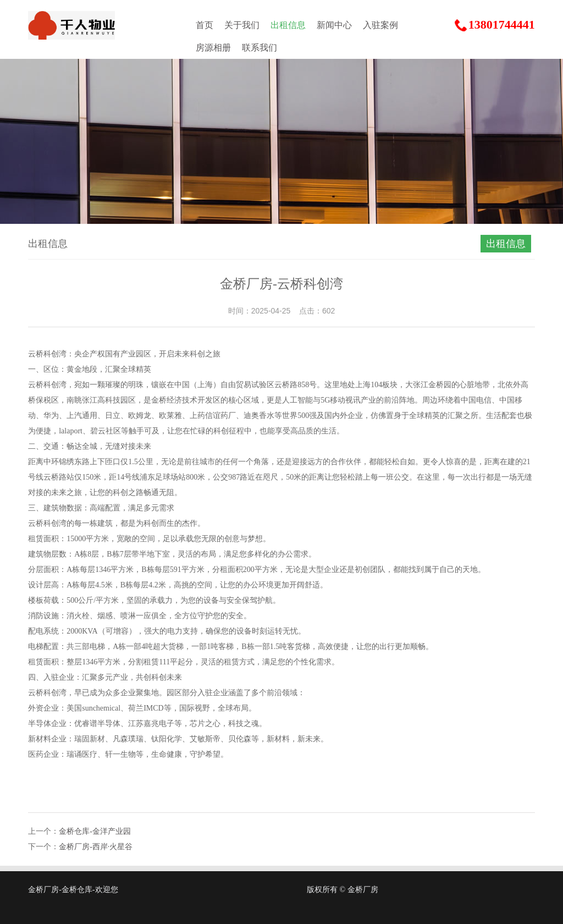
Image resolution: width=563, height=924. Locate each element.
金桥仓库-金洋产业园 (95, 831)
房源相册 (213, 48)
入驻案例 (380, 25)
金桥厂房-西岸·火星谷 (96, 847)
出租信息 (288, 25)
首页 (205, 25)
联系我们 (260, 48)
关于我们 (242, 25)
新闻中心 (334, 25)
